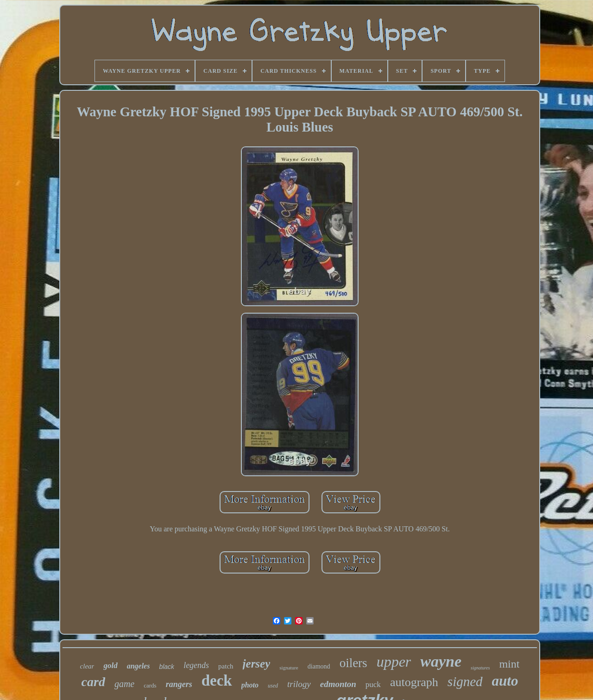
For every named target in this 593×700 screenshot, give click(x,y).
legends (196, 665)
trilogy (299, 684)
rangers (179, 684)
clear (87, 666)
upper (394, 662)
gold (110, 665)
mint (509, 664)
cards (150, 685)
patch (226, 666)
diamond (319, 666)
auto (505, 681)
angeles (139, 666)
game (124, 684)
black (167, 667)
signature (289, 668)
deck (217, 681)
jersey (257, 664)
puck (373, 684)
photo (250, 685)
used (273, 686)
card (93, 682)
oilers (353, 663)
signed (465, 681)
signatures (480, 668)
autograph (414, 682)
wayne (441, 661)
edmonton (338, 684)
